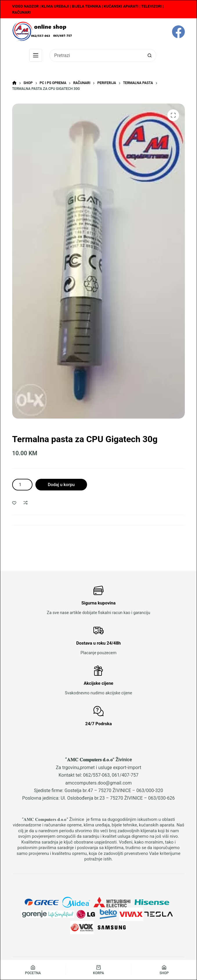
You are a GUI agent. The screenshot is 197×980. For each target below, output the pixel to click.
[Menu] (36, 55)
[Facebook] (178, 32)
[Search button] (150, 55)
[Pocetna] (33, 970)
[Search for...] (96, 55)
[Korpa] (99, 970)
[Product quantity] (22, 485)
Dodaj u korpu (61, 485)
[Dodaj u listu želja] (14, 503)
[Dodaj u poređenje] (26, 503)
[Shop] (164, 970)
